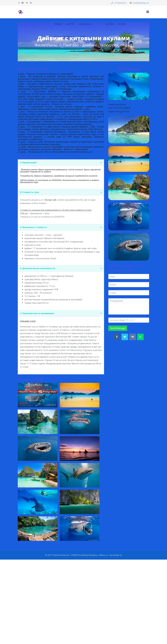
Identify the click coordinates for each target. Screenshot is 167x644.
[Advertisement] (83, 601)
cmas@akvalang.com (141, 3)
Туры (97, 24)
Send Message (118, 328)
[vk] (27, 3)
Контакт (70, 24)
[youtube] (23, 3)
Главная (58, 24)
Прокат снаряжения (64, 37)
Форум (122, 24)
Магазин (110, 24)
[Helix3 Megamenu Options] (148, 12)
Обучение (84, 24)
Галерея (83, 37)
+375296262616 (120, 3)
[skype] (31, 3)
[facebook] (19, 3)
